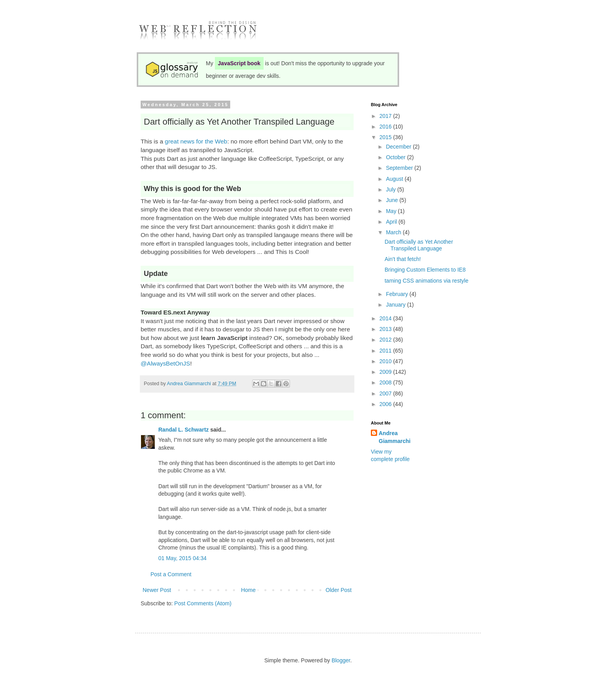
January (396, 305)
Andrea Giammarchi (395, 437)
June (392, 200)
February (398, 294)
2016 (386, 127)
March (394, 232)
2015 (386, 137)
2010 (386, 361)
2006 (386, 404)
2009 (386, 372)
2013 (386, 329)
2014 (386, 318)
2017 (386, 116)
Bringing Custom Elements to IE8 (425, 270)
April (392, 222)
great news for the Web (196, 141)
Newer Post (157, 590)
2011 (386, 351)
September (400, 168)
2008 (386, 382)
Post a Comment (171, 574)
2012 (386, 340)
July (391, 189)
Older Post (339, 590)
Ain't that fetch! (403, 259)
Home (248, 590)
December (399, 147)
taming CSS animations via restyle (426, 281)
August (395, 179)
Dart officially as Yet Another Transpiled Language (419, 245)
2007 (386, 393)
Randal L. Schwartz (183, 430)
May (392, 211)
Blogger (341, 660)
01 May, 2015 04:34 (182, 558)
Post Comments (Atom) (203, 603)
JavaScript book (239, 63)
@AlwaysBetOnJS (165, 363)
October (396, 157)
